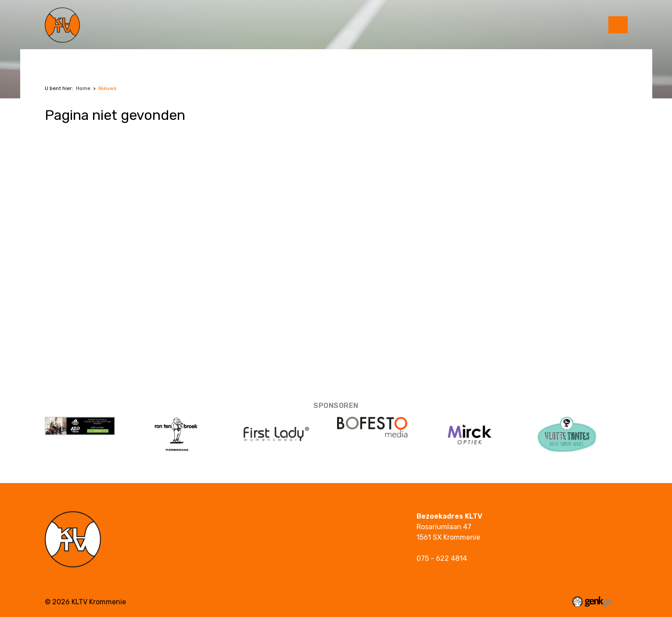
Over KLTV (176, 58)
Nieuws (108, 88)
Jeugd (134, 58)
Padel (99, 58)
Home (83, 88)
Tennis (63, 58)
